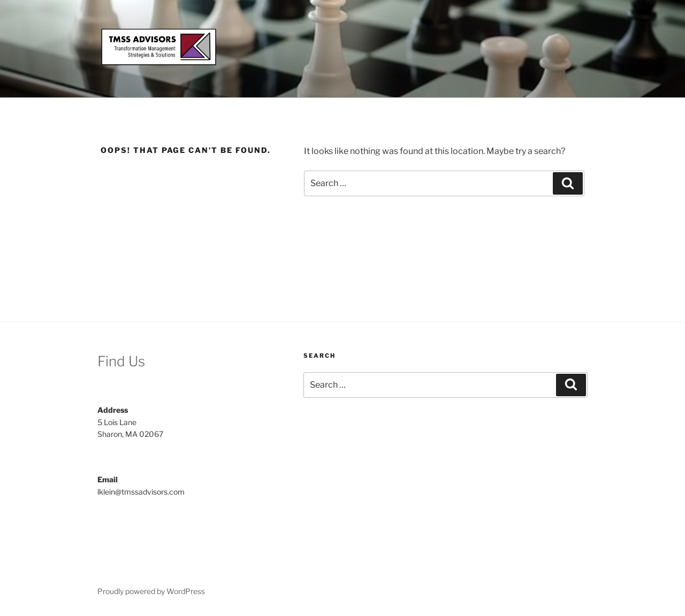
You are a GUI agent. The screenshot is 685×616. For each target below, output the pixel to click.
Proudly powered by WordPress (151, 591)
